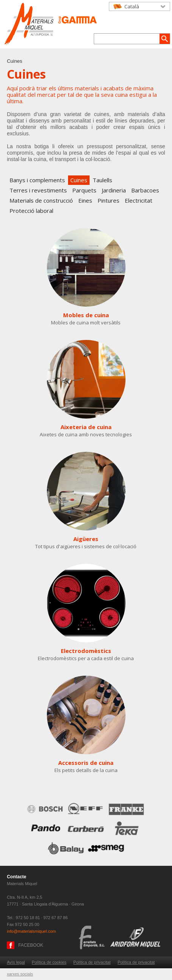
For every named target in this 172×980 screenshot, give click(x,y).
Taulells (102, 180)
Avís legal (16, 962)
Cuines (79, 180)
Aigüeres (86, 539)
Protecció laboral (31, 211)
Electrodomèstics (86, 651)
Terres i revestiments (38, 190)
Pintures (108, 200)
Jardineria (114, 190)
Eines (85, 200)
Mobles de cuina (86, 315)
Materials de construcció (41, 200)
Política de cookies (49, 962)
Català (132, 6)
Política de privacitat (92, 962)
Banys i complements (37, 180)
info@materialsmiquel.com (31, 931)
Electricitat (139, 200)
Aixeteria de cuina (86, 427)
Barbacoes (145, 190)
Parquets (84, 190)
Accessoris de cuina (86, 763)
